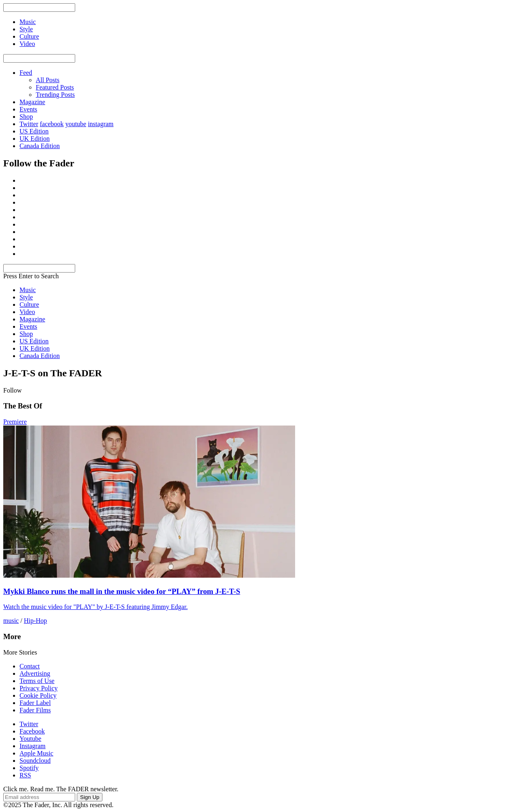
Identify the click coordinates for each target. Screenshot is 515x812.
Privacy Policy (39, 688)
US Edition (34, 131)
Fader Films (35, 710)
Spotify (29, 768)
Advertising (35, 673)
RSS (25, 775)
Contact (30, 666)
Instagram (33, 746)
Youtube (30, 739)
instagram (101, 124)
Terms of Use (37, 681)
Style (26, 297)
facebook (52, 124)
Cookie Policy (38, 695)
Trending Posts (55, 95)
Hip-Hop (36, 621)
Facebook (32, 731)
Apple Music (36, 753)
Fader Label (35, 703)
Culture (29, 304)
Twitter (29, 124)
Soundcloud (35, 761)
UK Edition (35, 139)
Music (28, 290)
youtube (76, 124)
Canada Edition (40, 146)
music (11, 621)
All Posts (48, 80)
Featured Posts (55, 87)
